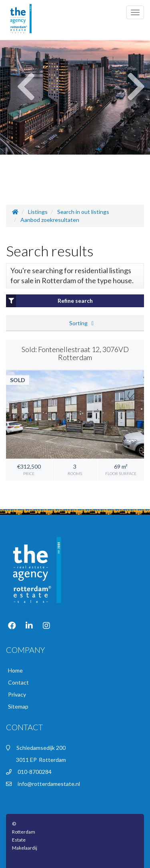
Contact (18, 682)
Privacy (17, 694)
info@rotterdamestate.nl (49, 784)
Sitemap (18, 706)
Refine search (49, 301)
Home (15, 670)
